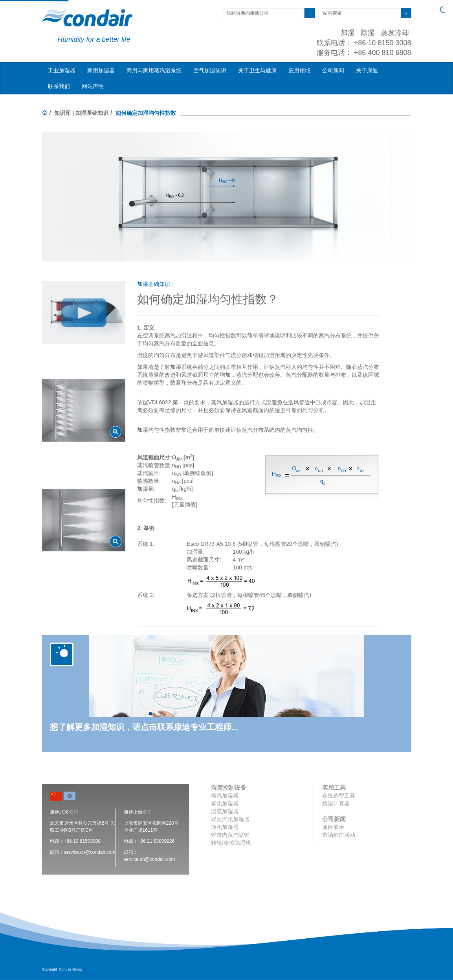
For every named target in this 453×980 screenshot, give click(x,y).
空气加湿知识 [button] (210, 70)
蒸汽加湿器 (225, 796)
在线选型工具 (339, 796)
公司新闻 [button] (333, 70)
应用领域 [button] (299, 70)
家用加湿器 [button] (101, 70)
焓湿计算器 (336, 803)
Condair (87, 18)
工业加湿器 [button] (62, 70)
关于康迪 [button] (367, 70)
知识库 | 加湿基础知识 (81, 113)
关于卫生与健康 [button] (257, 70)
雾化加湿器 (225, 803)
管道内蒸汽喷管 (230, 835)
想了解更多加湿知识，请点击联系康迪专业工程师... (144, 727)
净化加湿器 (225, 827)
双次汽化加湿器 (230, 819)
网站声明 (93, 86)
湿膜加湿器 (225, 811)
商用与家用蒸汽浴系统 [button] (154, 70)
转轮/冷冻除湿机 (231, 843)
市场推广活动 (339, 835)
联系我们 (59, 86)
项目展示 (333, 827)
